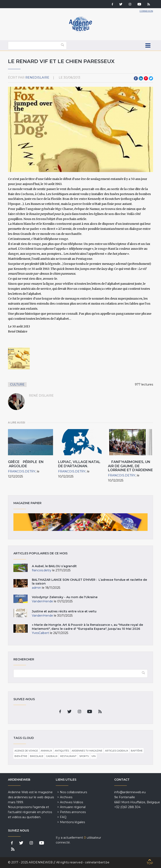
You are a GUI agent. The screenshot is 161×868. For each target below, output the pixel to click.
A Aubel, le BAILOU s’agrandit (54, 566)
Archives (66, 797)
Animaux (46, 751)
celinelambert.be (97, 862)
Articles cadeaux (117, 751)
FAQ (63, 817)
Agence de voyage (26, 751)
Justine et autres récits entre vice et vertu (64, 611)
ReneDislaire (37, 78)
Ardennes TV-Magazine (87, 751)
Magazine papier (80, 522)
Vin (93, 756)
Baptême (137, 751)
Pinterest (146, 78)
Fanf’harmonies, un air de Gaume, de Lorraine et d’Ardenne (130, 466)
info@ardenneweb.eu (130, 792)
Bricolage (37, 756)
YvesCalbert (40, 633)
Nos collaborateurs (73, 792)
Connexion (146, 11)
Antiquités (62, 751)
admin (36, 588)
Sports (84, 756)
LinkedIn (141, 78)
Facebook (136, 78)
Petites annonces (73, 812)
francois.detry (22, 471)
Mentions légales (72, 822)
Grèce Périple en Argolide (26, 464)
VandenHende (42, 601)
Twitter (151, 78)
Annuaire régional (73, 807)
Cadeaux (52, 756)
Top (150, 863)
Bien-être (21, 756)
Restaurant (68, 756)
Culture (17, 384)
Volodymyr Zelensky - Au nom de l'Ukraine (65, 597)
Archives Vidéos (71, 802)
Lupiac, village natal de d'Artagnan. (79, 464)
